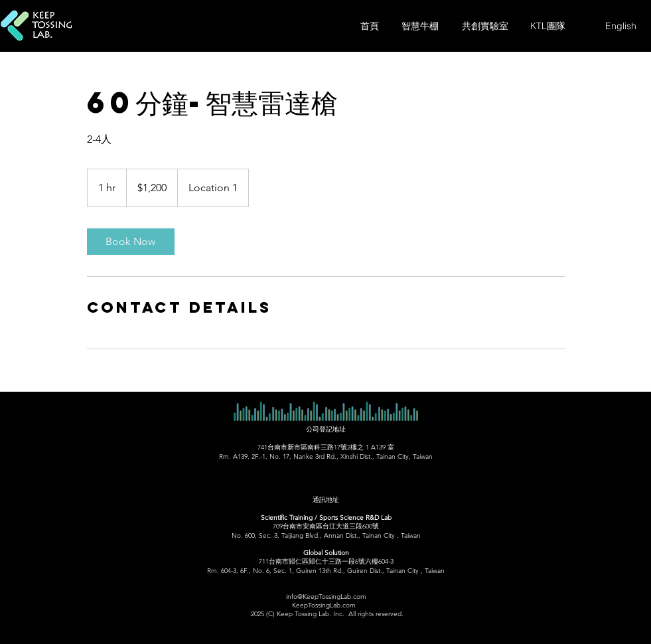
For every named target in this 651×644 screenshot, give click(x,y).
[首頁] (370, 26)
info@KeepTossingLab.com (326, 597)
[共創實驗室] (485, 26)
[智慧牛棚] (420, 26)
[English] (621, 26)
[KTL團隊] (548, 26)
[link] (131, 242)
